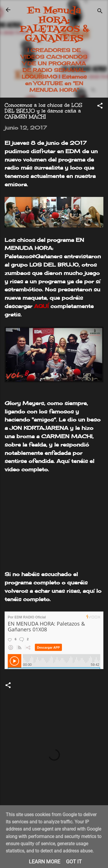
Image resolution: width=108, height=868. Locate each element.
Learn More (44, 862)
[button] (100, 106)
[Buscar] (100, 12)
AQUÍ (41, 306)
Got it (74, 862)
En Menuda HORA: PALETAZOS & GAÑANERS (54, 25)
